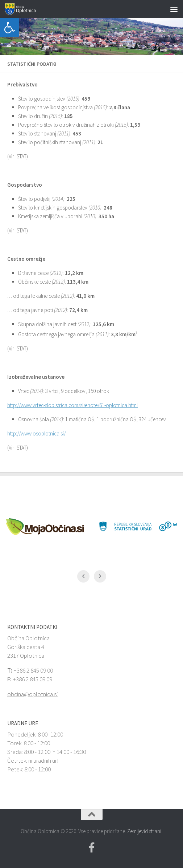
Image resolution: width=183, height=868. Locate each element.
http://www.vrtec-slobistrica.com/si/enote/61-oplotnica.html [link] (72, 405)
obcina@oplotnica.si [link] (32, 694)
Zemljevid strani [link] (144, 831)
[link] (9, 28)
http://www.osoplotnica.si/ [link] (36, 433)
